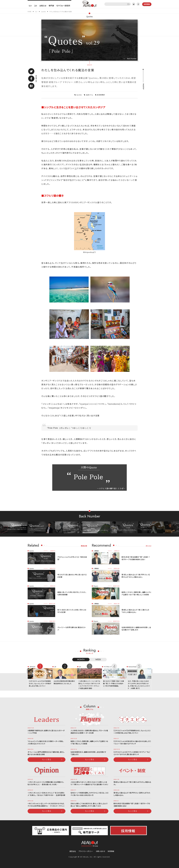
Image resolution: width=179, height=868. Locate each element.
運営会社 (73, 851)
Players (96, 586)
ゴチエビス (32, 667)
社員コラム (89, 95)
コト (36, 6)
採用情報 (111, 851)
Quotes (90, 16)
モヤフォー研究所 (63, 6)
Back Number (132, 59)
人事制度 (96, 551)
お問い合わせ (100, 851)
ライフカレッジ (108, 667)
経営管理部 (101, 95)
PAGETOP (143, 86)
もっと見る (47, 759)
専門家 (51, 6)
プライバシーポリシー (86, 851)
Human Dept (132, 667)
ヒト (30, 6)
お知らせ (43, 6)
